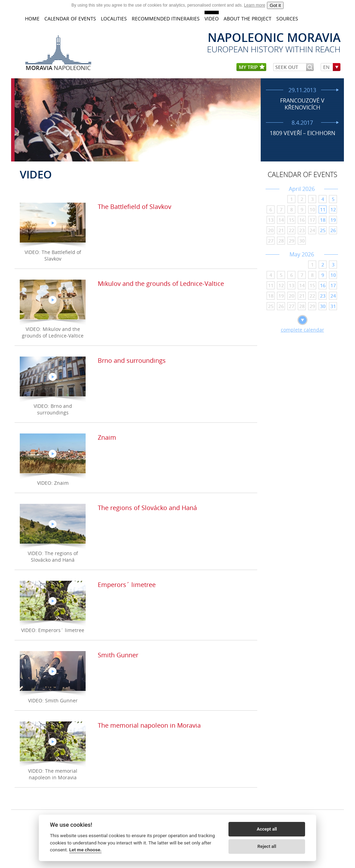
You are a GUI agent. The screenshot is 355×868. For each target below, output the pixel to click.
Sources (287, 19)
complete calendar (302, 330)
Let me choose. (85, 850)
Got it (275, 5)
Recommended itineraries (166, 19)
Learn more (255, 5)
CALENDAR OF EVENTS (70, 19)
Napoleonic (58, 68)
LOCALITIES (114, 19)
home (32, 19)
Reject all (267, 846)
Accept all (267, 829)
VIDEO (212, 19)
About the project (248, 19)
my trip (252, 67)
